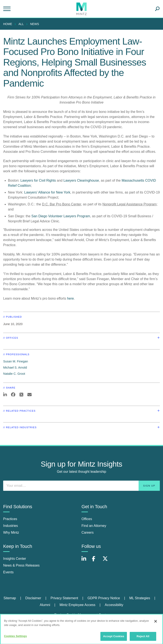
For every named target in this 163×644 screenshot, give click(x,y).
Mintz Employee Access (77, 605)
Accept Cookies (114, 638)
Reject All (143, 638)
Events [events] (8, 572)
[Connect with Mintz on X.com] (107, 561)
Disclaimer (33, 598)
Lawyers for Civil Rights (38, 180)
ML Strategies (140, 598)
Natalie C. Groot (14, 374)
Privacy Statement (64, 598)
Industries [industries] (11, 526)
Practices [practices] (10, 519)
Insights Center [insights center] (15, 559)
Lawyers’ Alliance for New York (47, 192)
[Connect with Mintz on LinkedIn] (86, 561)
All (21, 24)
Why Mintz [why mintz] (11, 532)
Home (8, 24)
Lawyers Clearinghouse (81, 180)
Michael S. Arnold (15, 368)
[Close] (156, 623)
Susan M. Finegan (16, 361)
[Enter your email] (81, 486)
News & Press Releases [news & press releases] (21, 565)
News (35, 24)
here (70, 298)
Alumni (45, 605)
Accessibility (114, 605)
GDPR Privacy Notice (104, 598)
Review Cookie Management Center (81, 615)
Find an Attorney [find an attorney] (94, 526)
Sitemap (10, 598)
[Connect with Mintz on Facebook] (96, 561)
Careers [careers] (88, 532)
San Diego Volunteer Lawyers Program (61, 216)
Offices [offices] (87, 519)
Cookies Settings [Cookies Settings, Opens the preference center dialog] (15, 638)
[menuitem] (9, 24)
